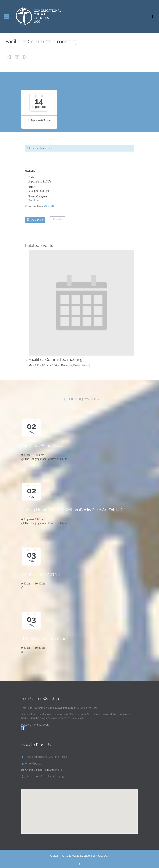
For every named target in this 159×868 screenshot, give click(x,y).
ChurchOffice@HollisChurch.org (42, 770)
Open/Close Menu (7, 16)
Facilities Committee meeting (56, 359)
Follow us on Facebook (35, 725)
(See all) (49, 206)
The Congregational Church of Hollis (46, 459)
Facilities (34, 200)
